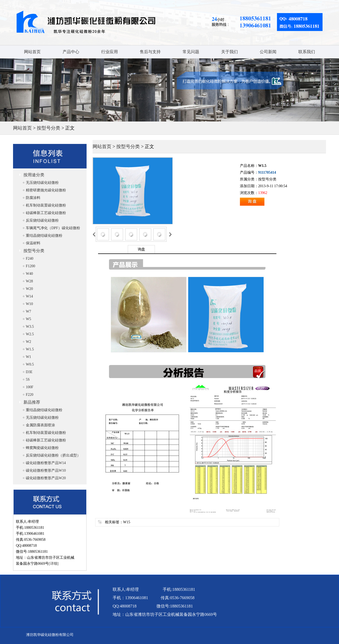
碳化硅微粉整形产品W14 (46, 463)
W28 (29, 281)
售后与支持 (150, 52)
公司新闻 (268, 52)
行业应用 (110, 52)
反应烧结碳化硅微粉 (42, 220)
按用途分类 (34, 175)
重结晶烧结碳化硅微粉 (44, 236)
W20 (29, 289)
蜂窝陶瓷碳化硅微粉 (42, 448)
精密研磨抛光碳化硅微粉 (46, 190)
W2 (28, 342)
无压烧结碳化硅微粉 (42, 183)
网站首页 (32, 52)
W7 (28, 311)
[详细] (54, 564)
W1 (28, 357)
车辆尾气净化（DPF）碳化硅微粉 (53, 228)
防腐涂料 (33, 198)
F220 (30, 395)
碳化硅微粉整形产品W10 (46, 470)
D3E (29, 372)
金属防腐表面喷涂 (40, 425)
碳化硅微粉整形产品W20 (46, 478)
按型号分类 (49, 128)
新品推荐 (32, 402)
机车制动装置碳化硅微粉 (46, 205)
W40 (29, 274)
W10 (29, 304)
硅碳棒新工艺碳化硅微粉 (46, 213)
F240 (30, 259)
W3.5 (30, 327)
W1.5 (30, 349)
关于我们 (229, 52)
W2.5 (30, 334)
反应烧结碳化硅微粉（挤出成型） (53, 455)
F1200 (31, 266)
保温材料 (33, 243)
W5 (28, 319)
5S (28, 379)
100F (30, 387)
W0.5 (30, 364)
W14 (29, 296)
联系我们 (307, 52)
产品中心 (71, 52)
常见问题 (191, 52)
